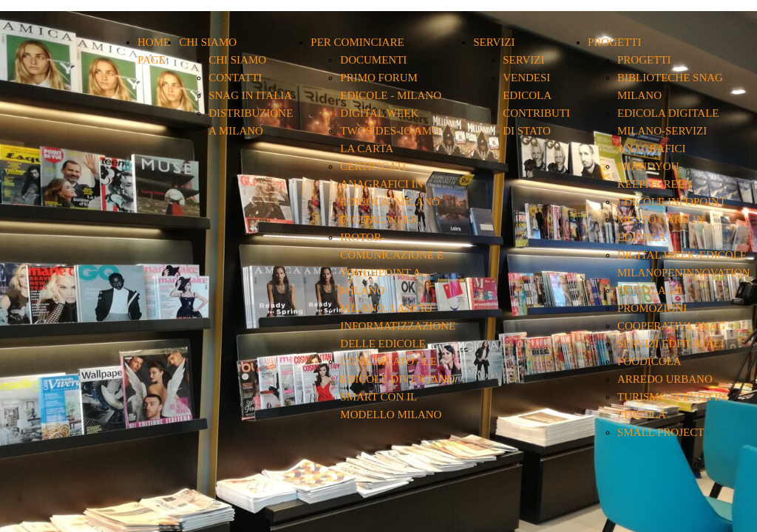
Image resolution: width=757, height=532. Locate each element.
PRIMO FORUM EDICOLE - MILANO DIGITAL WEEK (391, 95)
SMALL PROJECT (661, 432)
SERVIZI (494, 42)
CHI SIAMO (208, 42)
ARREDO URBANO (665, 379)
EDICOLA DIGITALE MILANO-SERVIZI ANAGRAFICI (668, 131)
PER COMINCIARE (357, 42)
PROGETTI (615, 42)
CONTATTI (235, 78)
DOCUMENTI (373, 60)
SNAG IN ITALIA (250, 95)
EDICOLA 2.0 (650, 290)
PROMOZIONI (652, 308)
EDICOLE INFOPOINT (672, 202)
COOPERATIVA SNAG (671, 326)
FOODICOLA (649, 361)
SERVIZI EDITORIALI (671, 344)
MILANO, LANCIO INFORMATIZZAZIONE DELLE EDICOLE (398, 326)
